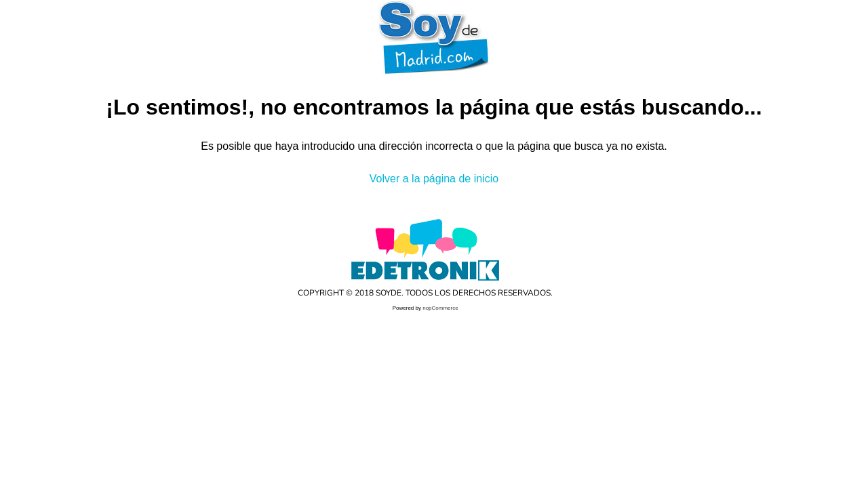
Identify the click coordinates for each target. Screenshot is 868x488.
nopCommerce (440, 308)
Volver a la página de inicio (434, 179)
